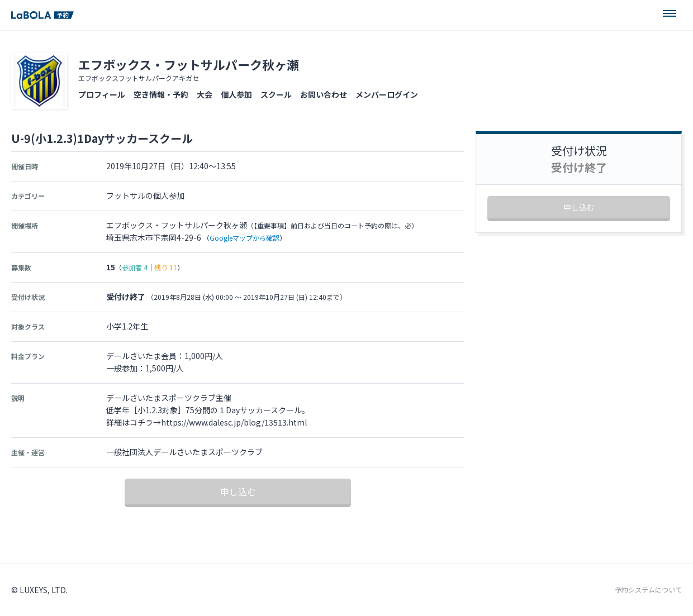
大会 (205, 94)
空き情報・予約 (161, 94)
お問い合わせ (324, 94)
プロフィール (102, 94)
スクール (276, 94)
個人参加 (236, 94)
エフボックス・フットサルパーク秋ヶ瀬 (189, 64)
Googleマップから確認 (245, 238)
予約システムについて (648, 590)
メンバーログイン (387, 94)
